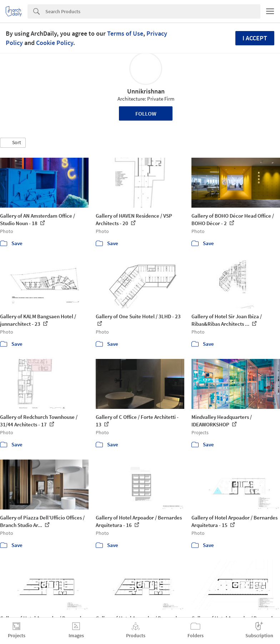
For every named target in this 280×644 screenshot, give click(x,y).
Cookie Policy (55, 43)
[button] (13, 143)
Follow (146, 113)
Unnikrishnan (146, 91)
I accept (255, 38)
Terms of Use (125, 33)
